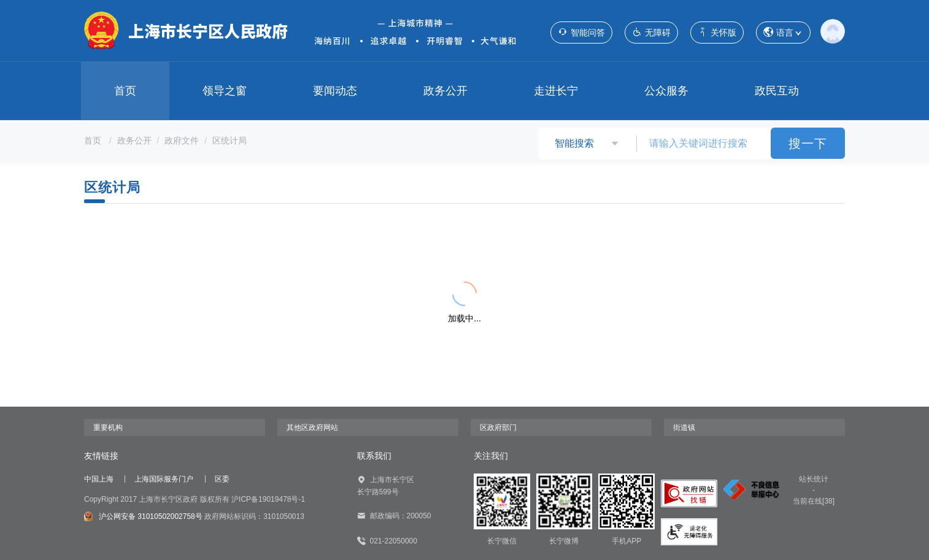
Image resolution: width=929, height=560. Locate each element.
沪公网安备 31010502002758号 (143, 516)
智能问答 (581, 32)
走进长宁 (556, 91)
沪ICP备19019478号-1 (268, 499)
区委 (222, 479)
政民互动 (777, 91)
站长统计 (814, 479)
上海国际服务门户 (164, 479)
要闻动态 (335, 91)
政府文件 (182, 140)
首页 (125, 91)
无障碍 (651, 32)
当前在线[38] (814, 501)
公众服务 (666, 91)
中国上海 (99, 479)
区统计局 (229, 140)
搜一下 (808, 144)
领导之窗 (225, 91)
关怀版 (717, 32)
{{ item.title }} (144, 247)
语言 (783, 33)
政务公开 (445, 91)
